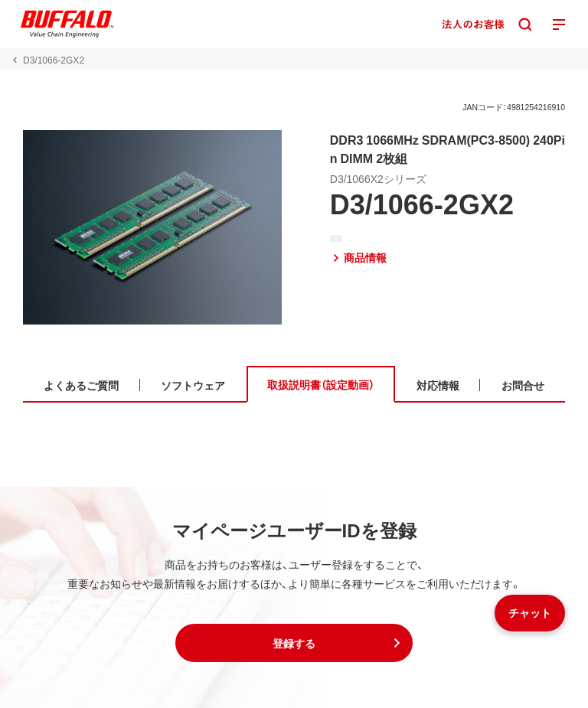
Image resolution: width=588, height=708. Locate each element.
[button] (294, 643)
